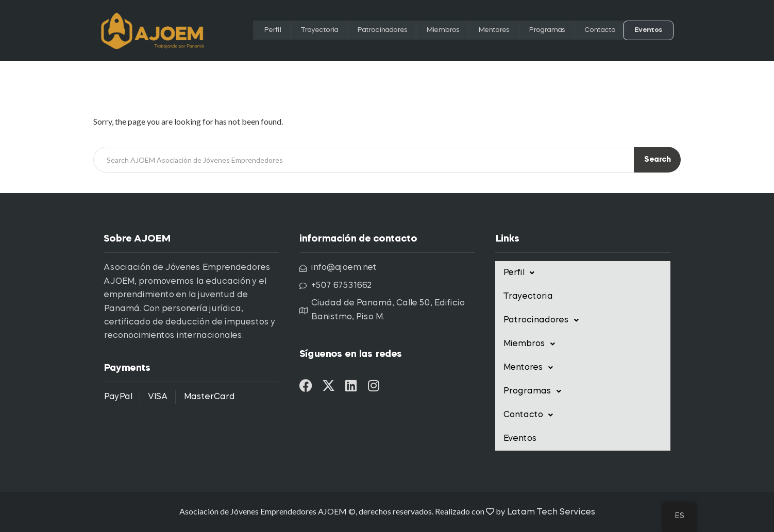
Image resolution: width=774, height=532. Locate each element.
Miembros (431, 31)
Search (657, 160)
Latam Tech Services (551, 512)
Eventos (649, 31)
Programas (541, 31)
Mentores (484, 31)
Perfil (246, 31)
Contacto (599, 31)
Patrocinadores (365, 31)
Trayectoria (295, 31)
